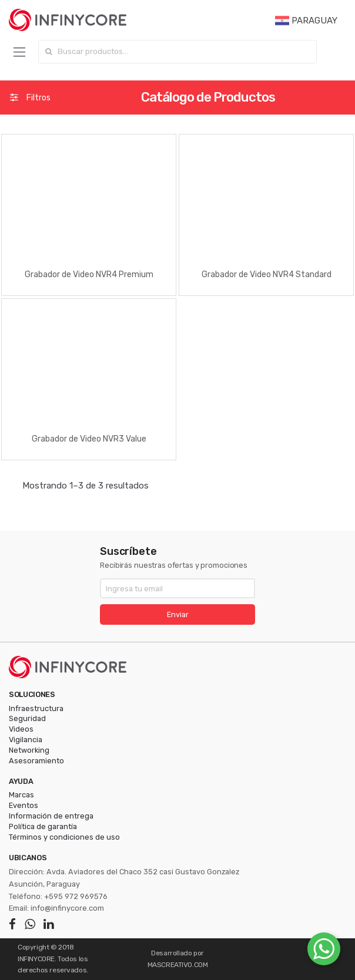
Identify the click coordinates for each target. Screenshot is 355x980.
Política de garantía (43, 826)
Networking (29, 750)
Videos (21, 729)
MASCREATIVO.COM (178, 965)
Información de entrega (51, 816)
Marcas (21, 795)
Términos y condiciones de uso (64, 837)
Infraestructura (36, 708)
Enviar (178, 614)
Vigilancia (26, 740)
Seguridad (27, 718)
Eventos (24, 805)
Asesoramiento (36, 761)
